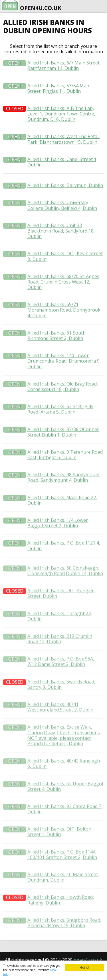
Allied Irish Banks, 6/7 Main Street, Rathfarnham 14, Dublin (64, 66)
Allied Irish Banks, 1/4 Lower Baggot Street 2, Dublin (58, 543)
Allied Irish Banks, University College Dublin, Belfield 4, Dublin (62, 226)
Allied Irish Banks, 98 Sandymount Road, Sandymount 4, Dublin (64, 498)
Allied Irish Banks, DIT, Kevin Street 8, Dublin (65, 277)
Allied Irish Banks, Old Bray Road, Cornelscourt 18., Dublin (63, 407)
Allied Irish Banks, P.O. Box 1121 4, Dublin (64, 566)
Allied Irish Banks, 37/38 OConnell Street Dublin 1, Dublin (63, 452)
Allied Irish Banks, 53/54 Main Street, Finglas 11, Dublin (59, 89)
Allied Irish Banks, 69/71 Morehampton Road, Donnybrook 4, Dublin (64, 331)
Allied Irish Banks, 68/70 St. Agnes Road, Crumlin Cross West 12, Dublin (63, 302)
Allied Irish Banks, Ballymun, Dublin (65, 206)
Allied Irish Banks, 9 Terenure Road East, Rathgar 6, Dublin (65, 475)
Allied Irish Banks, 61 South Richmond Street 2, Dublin (56, 356)
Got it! (84, 967)
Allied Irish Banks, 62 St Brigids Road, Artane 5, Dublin (60, 429)
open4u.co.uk (88, 960)
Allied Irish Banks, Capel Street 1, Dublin (62, 162)
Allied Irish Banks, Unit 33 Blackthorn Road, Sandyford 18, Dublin (61, 251)
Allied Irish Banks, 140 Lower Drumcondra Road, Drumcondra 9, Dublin (64, 381)
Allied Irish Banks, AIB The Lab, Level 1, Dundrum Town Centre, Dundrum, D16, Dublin (61, 114)
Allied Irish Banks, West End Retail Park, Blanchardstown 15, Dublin (63, 139)
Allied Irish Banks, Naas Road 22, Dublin (62, 521)
